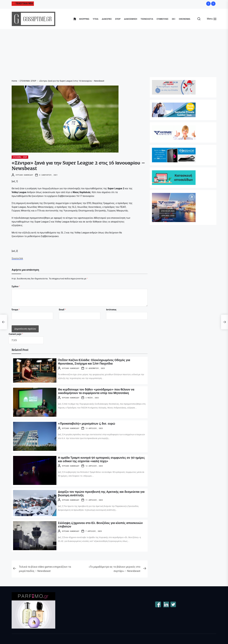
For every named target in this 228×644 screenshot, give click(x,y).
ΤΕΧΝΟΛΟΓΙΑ (147, 19)
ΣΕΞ (174, 19)
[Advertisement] (114, 51)
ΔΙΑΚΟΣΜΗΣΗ (131, 19)
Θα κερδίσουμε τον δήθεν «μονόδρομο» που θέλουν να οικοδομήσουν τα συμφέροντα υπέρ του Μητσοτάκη (96, 391)
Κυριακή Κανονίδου (24, 175)
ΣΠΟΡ (118, 19)
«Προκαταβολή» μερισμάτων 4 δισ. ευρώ (86, 423)
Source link (17, 258)
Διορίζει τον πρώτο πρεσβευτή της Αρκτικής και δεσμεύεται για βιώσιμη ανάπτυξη (101, 493)
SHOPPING (84, 19)
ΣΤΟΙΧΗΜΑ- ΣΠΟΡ (20, 157)
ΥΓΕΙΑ (96, 19)
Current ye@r (16, 334)
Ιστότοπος (111, 310)
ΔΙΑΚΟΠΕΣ (107, 19)
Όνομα (16, 310)
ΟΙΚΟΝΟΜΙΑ (185, 19)
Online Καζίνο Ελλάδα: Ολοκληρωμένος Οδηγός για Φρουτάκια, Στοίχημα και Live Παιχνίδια (94, 362)
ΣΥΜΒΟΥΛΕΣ (162, 19)
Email (62, 310)
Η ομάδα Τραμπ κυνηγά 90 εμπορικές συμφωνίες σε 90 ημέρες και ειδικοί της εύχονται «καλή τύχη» (101, 459)
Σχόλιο (16, 286)
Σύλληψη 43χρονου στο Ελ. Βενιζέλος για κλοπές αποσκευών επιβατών (100, 525)
